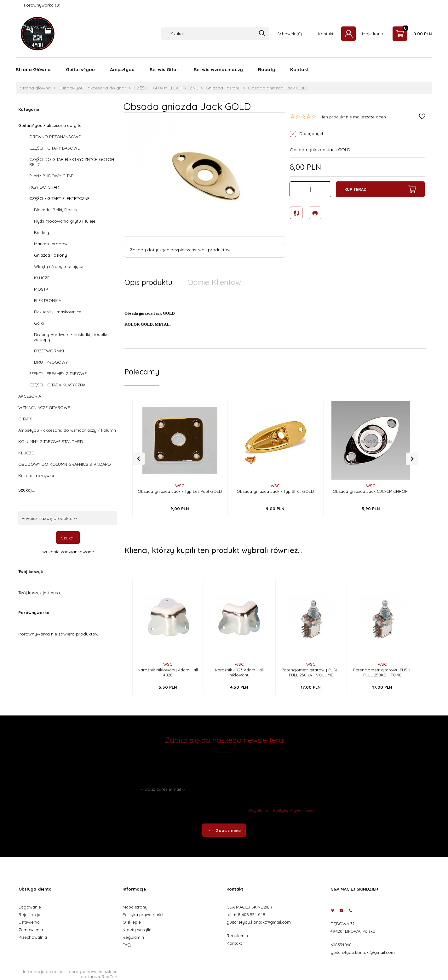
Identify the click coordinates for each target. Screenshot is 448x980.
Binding (42, 232)
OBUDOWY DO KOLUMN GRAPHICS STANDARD (65, 464)
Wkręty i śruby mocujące (59, 266)
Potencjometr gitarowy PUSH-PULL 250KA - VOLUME (311, 672)
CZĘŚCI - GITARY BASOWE (55, 148)
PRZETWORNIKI (49, 351)
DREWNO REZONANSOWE (55, 137)
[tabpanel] (275, 322)
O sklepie (132, 922)
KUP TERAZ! (380, 189)
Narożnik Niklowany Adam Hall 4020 (168, 672)
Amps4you (122, 69)
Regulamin (259, 810)
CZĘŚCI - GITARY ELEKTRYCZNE (59, 198)
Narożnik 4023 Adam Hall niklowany (239, 672)
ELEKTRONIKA (48, 300)
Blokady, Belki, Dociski (56, 210)
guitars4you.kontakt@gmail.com (259, 922)
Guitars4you (80, 69)
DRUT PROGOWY (51, 362)
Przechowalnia (33, 937)
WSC (180, 486)
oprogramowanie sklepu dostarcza (93, 974)
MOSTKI (42, 289)
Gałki (39, 323)
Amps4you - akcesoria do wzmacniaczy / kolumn (67, 430)
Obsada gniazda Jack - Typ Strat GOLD (275, 491)
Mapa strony (135, 907)
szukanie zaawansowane (68, 552)
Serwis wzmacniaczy (218, 69)
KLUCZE (42, 278)
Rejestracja (29, 914)
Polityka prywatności (143, 914)
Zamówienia (31, 930)
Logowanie (30, 907)
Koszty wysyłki (137, 930)
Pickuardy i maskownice (58, 312)
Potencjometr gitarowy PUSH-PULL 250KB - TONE (382, 672)
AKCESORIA (30, 396)
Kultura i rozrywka (36, 476)
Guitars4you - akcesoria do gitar (51, 125)
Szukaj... (26, 490)
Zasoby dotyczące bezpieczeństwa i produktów (180, 250)
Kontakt (326, 34)
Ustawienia (29, 922)
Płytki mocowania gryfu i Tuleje (65, 221)
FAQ (127, 945)
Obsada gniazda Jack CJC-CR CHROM (371, 491)
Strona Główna (33, 69)
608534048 (341, 945)
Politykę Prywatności (293, 810)
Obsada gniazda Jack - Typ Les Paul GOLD (180, 491)
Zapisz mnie (224, 830)
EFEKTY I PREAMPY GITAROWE (58, 373)
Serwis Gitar (164, 69)
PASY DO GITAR (44, 187)
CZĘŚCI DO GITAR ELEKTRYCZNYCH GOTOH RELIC (72, 162)
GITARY (25, 419)
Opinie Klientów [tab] (214, 282)
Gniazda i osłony (51, 255)
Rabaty (267, 69)
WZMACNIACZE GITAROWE (44, 407)
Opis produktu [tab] (148, 282)
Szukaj (68, 538)
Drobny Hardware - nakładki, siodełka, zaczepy (72, 337)
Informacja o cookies (44, 971)
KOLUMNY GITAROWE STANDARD (51, 442)
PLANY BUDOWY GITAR (52, 176)
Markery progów (51, 244)
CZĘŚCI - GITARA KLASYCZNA (57, 385)
